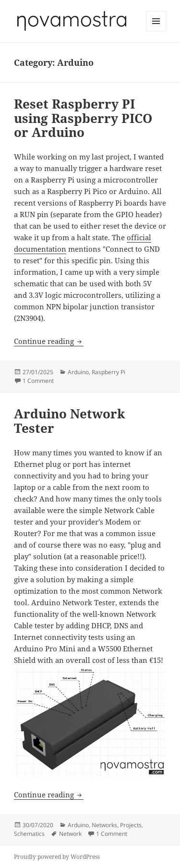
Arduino (78, 372)
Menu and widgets (156, 31)
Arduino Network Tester (70, 421)
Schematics (29, 834)
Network (70, 834)
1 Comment (38, 381)
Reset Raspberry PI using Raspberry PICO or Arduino (83, 118)
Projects (131, 825)
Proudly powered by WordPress (57, 857)
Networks (104, 825)
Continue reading (49, 341)
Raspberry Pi (108, 372)
